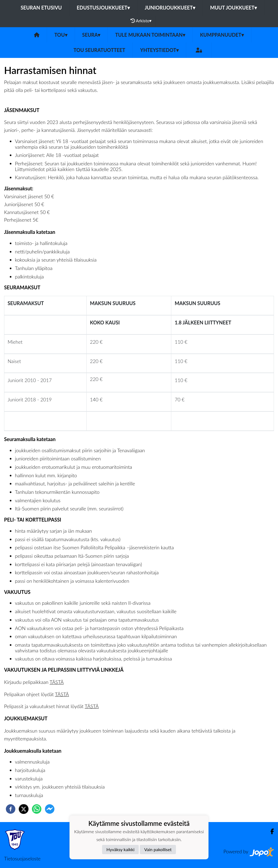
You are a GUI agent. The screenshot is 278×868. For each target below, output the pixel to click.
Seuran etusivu (41, 8)
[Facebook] (270, 831)
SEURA (91, 35)
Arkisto (141, 21)
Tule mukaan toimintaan (150, 35)
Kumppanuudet (222, 35)
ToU (61, 35)
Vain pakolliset (158, 849)
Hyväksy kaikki (120, 849)
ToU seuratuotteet (99, 50)
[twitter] (24, 809)
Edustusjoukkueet (103, 8)
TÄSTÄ (57, 682)
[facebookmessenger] (50, 809)
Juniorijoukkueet (170, 8)
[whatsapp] (37, 809)
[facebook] (11, 809)
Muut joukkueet (233, 8)
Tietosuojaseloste (22, 858)
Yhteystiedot (159, 50)
